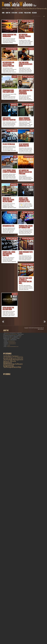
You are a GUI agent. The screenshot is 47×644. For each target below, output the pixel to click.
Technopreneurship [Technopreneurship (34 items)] (12, 367)
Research (34, 13)
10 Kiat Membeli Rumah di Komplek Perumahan (9, 171)
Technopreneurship (12, 21)
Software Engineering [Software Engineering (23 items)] (13, 365)
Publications (27, 13)
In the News (14, 13)
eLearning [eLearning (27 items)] (8, 358)
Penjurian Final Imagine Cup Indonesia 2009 (26, 227)
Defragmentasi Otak (8, 226)
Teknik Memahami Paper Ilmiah (26, 253)
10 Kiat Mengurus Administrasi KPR (24, 145)
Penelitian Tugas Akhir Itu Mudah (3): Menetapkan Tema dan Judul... (25, 281)
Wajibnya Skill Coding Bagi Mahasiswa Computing (9, 254)
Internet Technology (12, 131)
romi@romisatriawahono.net (13, 347)
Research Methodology (28, 21)
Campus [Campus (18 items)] (15, 356)
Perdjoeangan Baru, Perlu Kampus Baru (8, 91)
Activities (31, 49)
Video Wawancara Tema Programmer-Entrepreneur (26, 92)
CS (13, 337)
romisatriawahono (11, 341)
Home (3, 13)
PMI (10, 338)
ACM (20, 337)
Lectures (21, 13)
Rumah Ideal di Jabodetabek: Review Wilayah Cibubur (8, 200)
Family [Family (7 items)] (14, 358)
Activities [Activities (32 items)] (7, 356)
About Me (8, 13)
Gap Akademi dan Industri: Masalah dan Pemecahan (25, 172)
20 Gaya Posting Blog (9, 144)
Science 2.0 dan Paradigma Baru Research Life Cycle (24, 200)
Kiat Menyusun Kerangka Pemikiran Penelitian (25, 36)
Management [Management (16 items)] (18, 360)
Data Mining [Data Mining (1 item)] (21, 356)
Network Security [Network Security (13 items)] (10, 361)
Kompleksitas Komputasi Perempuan (9, 119)
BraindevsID (15, 334)
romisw (9, 345)
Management (14, 105)
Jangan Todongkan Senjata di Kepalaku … (25, 119)
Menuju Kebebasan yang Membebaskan (9, 36)
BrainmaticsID (8, 334)
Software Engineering (28, 77)
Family (32, 131)
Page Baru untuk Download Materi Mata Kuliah (26, 64)
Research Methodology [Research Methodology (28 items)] (9, 363)
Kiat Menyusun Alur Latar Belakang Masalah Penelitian (8, 64)
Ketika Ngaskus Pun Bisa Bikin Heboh (8, 309)
